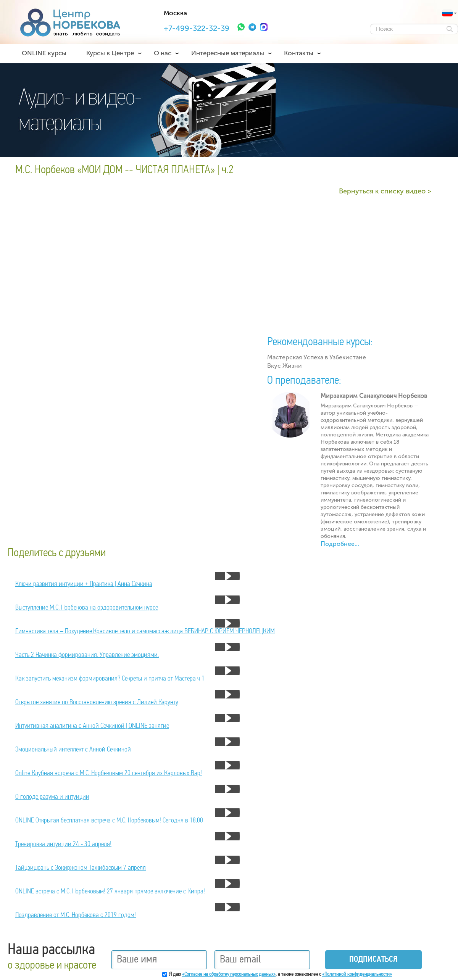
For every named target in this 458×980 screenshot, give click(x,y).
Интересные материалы (228, 53)
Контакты (299, 53)
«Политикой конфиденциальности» (357, 974)
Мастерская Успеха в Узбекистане (317, 357)
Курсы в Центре (110, 53)
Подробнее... (340, 544)
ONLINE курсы (44, 53)
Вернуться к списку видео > (385, 191)
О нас (163, 53)
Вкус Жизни (285, 366)
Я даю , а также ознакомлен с (281, 974)
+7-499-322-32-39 (197, 28)
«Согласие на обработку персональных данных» (229, 974)
